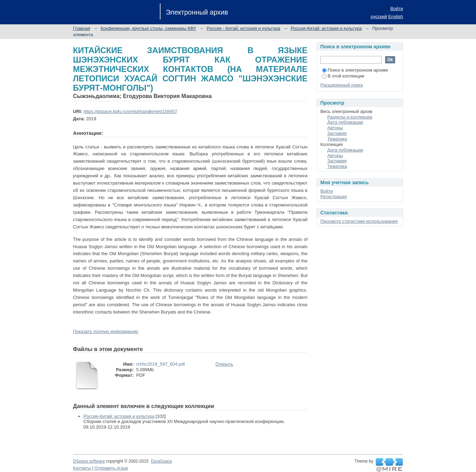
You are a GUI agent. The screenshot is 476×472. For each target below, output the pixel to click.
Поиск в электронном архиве (355, 70)
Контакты (82, 468)
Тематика (337, 139)
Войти (397, 9)
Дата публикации (345, 122)
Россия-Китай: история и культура (326, 28)
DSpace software (89, 461)
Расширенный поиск (342, 85)
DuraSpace (161, 461)
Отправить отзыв (111, 468)
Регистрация (334, 197)
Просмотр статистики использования (359, 221)
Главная (81, 28)
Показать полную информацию (106, 331)
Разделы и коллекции (350, 117)
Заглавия (337, 133)
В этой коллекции (343, 76)
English (396, 17)
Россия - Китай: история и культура (244, 28)
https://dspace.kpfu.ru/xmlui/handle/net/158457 (130, 111)
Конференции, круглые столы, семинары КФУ (149, 28)
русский (379, 17)
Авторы (335, 128)
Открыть (224, 364)
